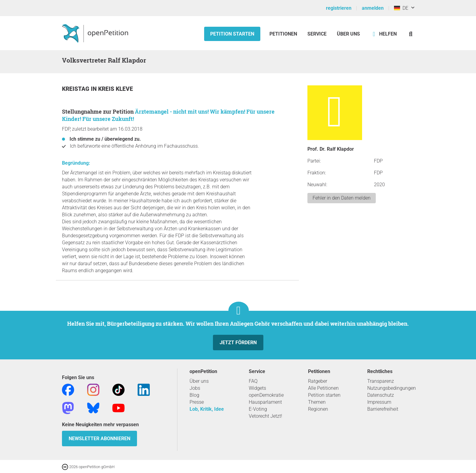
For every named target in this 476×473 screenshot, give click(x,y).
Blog (194, 395)
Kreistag (76, 89)
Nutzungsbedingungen (392, 388)
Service (317, 34)
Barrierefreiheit (383, 409)
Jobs (195, 388)
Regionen (318, 409)
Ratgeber (318, 381)
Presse (197, 402)
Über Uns (348, 34)
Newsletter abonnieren (99, 439)
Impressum (379, 402)
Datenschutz (381, 395)
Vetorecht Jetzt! (265, 416)
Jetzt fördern (238, 343)
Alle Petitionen (323, 388)
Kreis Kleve (116, 89)
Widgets (257, 388)
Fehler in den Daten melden (342, 198)
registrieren (339, 8)
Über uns (199, 381)
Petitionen (284, 34)
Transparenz (381, 381)
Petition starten (232, 34)
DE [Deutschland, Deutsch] (401, 8)
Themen (317, 402)
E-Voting (258, 409)
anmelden (373, 8)
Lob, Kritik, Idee (207, 409)
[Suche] (411, 34)
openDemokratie (266, 395)
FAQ (253, 381)
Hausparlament (265, 402)
